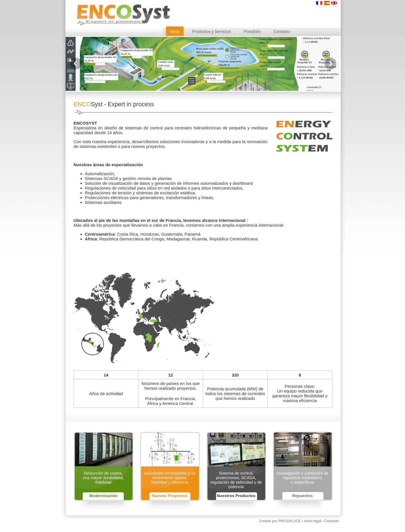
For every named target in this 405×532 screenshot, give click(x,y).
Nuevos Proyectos (170, 496)
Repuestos (303, 496)
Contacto (331, 521)
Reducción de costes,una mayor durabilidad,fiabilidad (103, 478)
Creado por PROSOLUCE (280, 521)
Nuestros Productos (236, 496)
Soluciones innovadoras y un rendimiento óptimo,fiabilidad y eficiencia (170, 478)
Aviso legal (312, 521)
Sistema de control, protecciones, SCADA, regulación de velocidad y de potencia (236, 480)
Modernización (103, 496)
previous (76, 64)
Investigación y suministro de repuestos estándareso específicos (302, 478)
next (330, 64)
